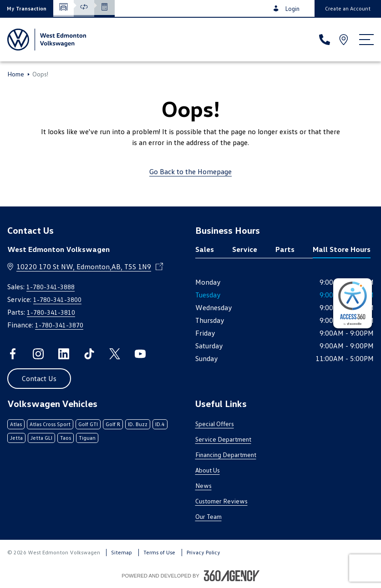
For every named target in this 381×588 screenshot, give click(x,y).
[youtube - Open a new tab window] (140, 354)
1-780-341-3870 (59, 325)
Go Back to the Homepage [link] (190, 171)
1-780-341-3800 (57, 299)
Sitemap (122, 552)
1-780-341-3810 (51, 312)
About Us (208, 470)
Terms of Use (159, 552)
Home (16, 74)
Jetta (16, 438)
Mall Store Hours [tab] (342, 249)
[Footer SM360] (232, 576)
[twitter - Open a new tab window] (115, 354)
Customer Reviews (221, 501)
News (203, 485)
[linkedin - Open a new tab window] (64, 354)
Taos (66, 438)
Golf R (113, 424)
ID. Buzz (138, 424)
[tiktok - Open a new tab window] (89, 354)
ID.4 (160, 424)
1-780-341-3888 (51, 287)
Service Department (223, 439)
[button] (27, 8)
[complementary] (353, 303)
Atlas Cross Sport (50, 424)
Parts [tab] (285, 249)
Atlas (16, 424)
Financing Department (226, 455)
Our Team (208, 516)
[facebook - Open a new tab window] (13, 354)
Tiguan (87, 438)
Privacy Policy (203, 552)
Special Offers (215, 424)
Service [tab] (245, 249)
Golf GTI (88, 424)
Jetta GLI (41, 438)
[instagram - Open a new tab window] (38, 354)
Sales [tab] (205, 249)
